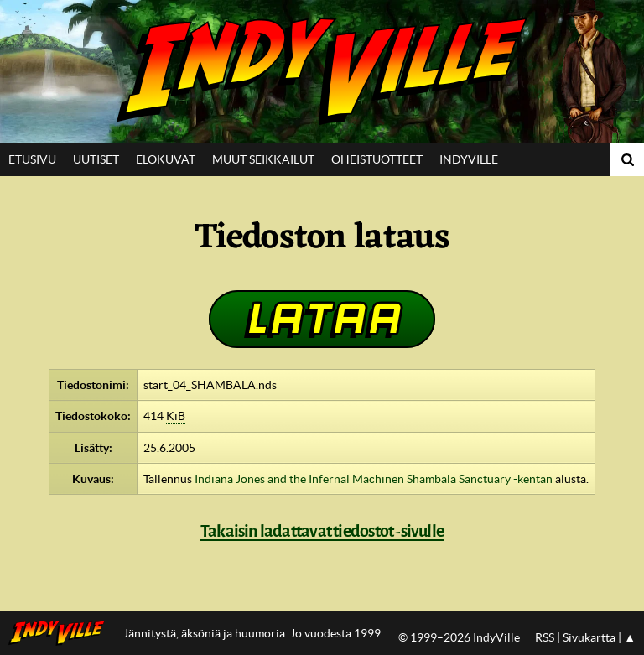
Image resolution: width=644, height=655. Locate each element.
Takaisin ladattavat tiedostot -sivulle (322, 531)
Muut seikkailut (263, 159)
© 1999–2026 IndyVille (459, 637)
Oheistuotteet (377, 159)
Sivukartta (589, 637)
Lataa (322, 318)
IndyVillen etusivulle (62, 633)
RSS (545, 637)
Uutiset (96, 159)
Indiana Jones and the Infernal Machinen (299, 479)
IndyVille (322, 71)
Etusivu (32, 159)
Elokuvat (166, 159)
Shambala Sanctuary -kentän (480, 479)
